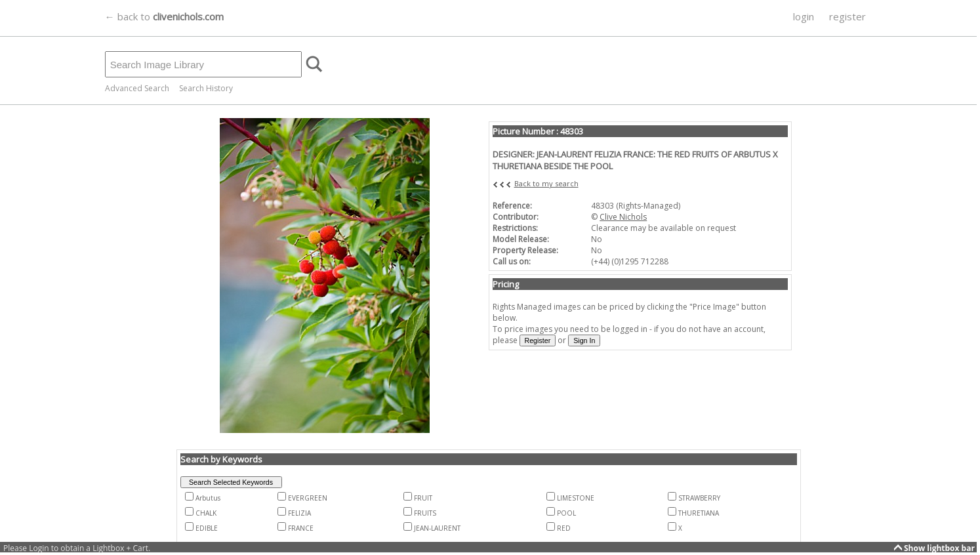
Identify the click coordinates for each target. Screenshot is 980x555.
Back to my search (546, 183)
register (847, 16)
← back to (164, 16)
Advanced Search (137, 88)
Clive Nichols (623, 217)
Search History (206, 88)
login (804, 16)
